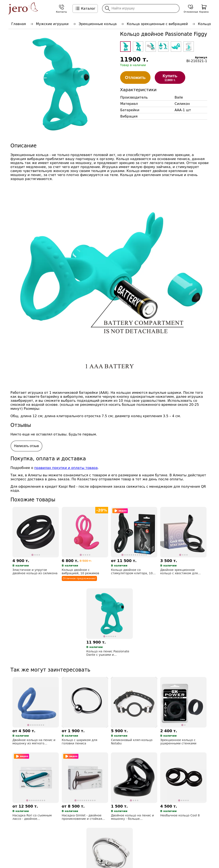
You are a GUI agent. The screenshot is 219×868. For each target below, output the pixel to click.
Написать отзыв (27, 446)
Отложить (135, 77)
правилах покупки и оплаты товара (66, 468)
